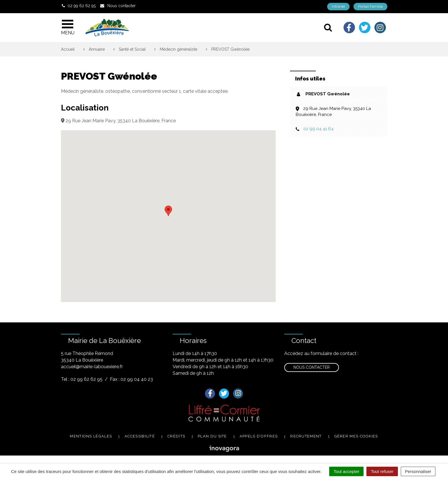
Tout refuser (382, 471)
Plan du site (212, 436)
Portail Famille (370, 6)
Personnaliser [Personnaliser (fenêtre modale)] (418, 471)
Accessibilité (140, 436)
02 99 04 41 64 (318, 129)
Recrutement (306, 436)
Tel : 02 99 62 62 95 (82, 379)
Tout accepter (346, 471)
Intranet (338, 6)
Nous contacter (312, 367)
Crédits (176, 436)
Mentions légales (91, 436)
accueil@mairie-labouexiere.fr (92, 367)
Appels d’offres (259, 436)
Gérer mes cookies (356, 436)
